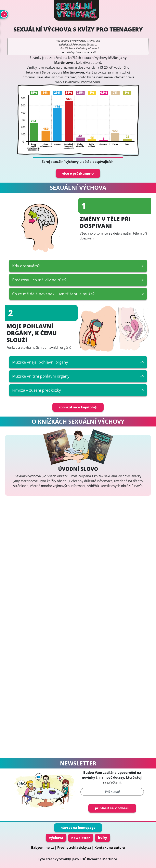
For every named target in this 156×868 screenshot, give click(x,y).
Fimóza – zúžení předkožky (78, 390)
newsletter (81, 838)
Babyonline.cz (42, 847)
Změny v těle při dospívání (105, 222)
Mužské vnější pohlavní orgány (78, 362)
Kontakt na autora (110, 847)
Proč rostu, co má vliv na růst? (78, 280)
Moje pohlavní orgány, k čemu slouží (32, 333)
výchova (56, 838)
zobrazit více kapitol (78, 407)
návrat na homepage (78, 828)
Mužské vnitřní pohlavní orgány (78, 376)
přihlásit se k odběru (112, 808)
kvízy (103, 838)
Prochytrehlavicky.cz (74, 847)
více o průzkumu (78, 173)
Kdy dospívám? (78, 266)
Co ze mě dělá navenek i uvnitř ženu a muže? (78, 294)
